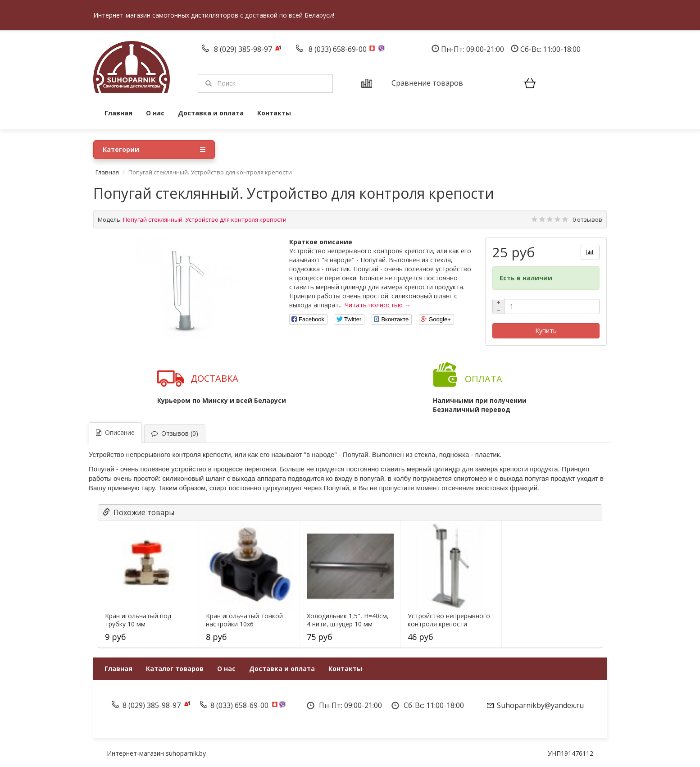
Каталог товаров (175, 669)
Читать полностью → (378, 305)
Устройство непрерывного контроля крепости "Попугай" (449, 624)
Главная (118, 113)
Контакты (274, 113)
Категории (154, 150)
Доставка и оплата (211, 113)
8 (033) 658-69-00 (339, 49)
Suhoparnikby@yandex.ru (540, 705)
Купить (546, 331)
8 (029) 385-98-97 (244, 49)
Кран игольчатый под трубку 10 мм (138, 620)
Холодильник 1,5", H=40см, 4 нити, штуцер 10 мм (348, 620)
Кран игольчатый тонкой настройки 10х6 (244, 620)
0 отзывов (587, 219)
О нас (155, 113)
